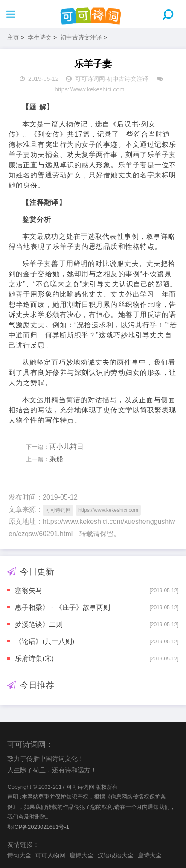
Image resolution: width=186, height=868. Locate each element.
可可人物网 (50, 855)
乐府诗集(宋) (34, 658)
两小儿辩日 (67, 447)
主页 (13, 37)
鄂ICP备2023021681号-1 (38, 827)
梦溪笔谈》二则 (39, 624)
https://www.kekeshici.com (89, 89)
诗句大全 (19, 855)
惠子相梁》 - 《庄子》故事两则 (62, 607)
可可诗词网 (90, 79)
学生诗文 (40, 37)
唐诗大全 (81, 855)
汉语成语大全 (116, 855)
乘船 (56, 459)
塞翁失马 (29, 590)
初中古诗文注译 (81, 37)
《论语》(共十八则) (45, 641)
